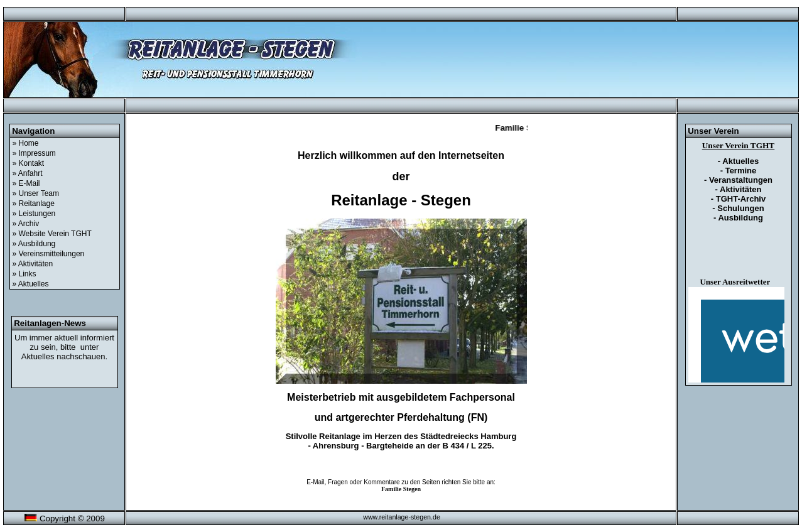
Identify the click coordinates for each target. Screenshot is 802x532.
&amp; (736, 335)
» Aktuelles (31, 284)
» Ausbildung (34, 244)
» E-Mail (26, 183)
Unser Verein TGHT (739, 145)
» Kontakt (29, 163)
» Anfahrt (28, 173)
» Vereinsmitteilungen (49, 254)
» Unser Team (36, 193)
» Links (24, 274)
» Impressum (34, 153)
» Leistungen (34, 214)
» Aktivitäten (33, 264)
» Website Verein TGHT (52, 234)
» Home (26, 143)
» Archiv (26, 224)
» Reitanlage (34, 204)
